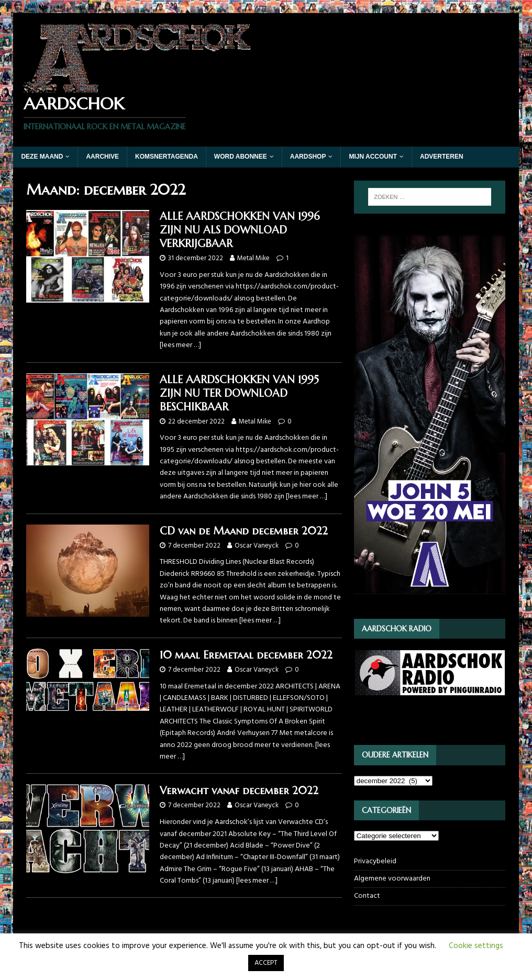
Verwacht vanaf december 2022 (239, 791)
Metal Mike (253, 258)
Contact (367, 896)
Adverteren (442, 157)
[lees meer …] (180, 345)
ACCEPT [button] (266, 963)
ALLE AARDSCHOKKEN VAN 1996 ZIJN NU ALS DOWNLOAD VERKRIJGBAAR (240, 230)
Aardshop (308, 157)
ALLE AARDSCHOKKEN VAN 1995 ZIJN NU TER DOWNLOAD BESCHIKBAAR (239, 393)
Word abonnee (241, 157)
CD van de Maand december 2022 (244, 531)
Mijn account (373, 157)
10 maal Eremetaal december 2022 (246, 655)
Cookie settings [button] (476, 946)
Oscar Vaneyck (257, 546)
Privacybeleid (375, 862)
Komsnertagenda (167, 157)
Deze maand (42, 157)
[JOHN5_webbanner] (430, 599)
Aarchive (102, 157)
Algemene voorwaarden (392, 879)
